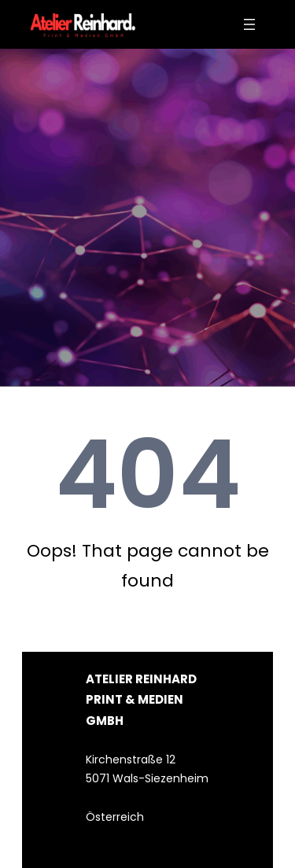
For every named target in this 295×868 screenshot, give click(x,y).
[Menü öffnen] (249, 24)
